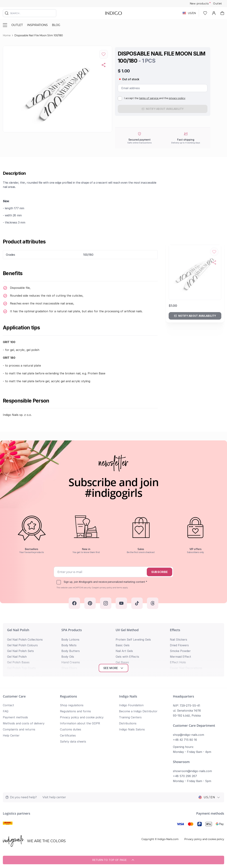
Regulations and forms (75, 711)
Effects (175, 630)
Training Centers (130, 717)
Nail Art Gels (124, 651)
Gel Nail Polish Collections (25, 640)
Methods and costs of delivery (24, 723)
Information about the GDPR (80, 723)
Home (7, 35)
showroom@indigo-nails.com (192, 771)
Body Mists (69, 645)
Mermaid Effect (180, 657)
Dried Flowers (179, 645)
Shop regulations (72, 705)
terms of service (149, 98)
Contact (8, 705)
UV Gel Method (127, 630)
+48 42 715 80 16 (185, 740)
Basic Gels (123, 645)
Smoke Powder (180, 651)
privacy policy (177, 98)
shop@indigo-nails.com (188, 735)
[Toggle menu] (5, 25)
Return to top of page (113, 860)
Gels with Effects (127, 657)
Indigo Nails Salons (132, 729)
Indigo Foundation (131, 705)
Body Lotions (70, 640)
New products (199, 4)
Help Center (11, 735)
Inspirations (37, 25)
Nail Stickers (179, 640)
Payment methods (15, 717)
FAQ (6, 711)
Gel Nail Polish (18, 630)
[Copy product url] (104, 65)
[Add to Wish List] (104, 54)
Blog (56, 25)
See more (114, 668)
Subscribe (159, 572)
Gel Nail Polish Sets (20, 651)
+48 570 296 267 (185, 776)
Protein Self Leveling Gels (133, 640)
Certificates (68, 735)
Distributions (128, 723)
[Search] (7, 13)
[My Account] (214, 13)
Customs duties (71, 729)
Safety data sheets (73, 741)
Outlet (218, 4)
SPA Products (72, 630)
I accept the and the (155, 98)
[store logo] (114, 13)
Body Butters (71, 651)
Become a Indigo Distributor (138, 711)
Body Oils (68, 657)
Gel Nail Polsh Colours (22, 645)
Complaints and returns (19, 729)
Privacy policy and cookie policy (82, 717)
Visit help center (54, 797)
